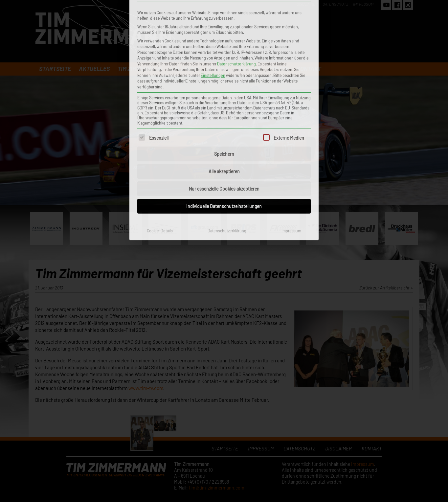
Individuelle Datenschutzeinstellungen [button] (224, 122)
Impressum (291, 147)
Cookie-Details (160, 147)
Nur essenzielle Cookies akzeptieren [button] (224, 105)
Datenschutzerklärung (227, 147)
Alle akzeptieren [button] (224, 87)
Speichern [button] (224, 70)
